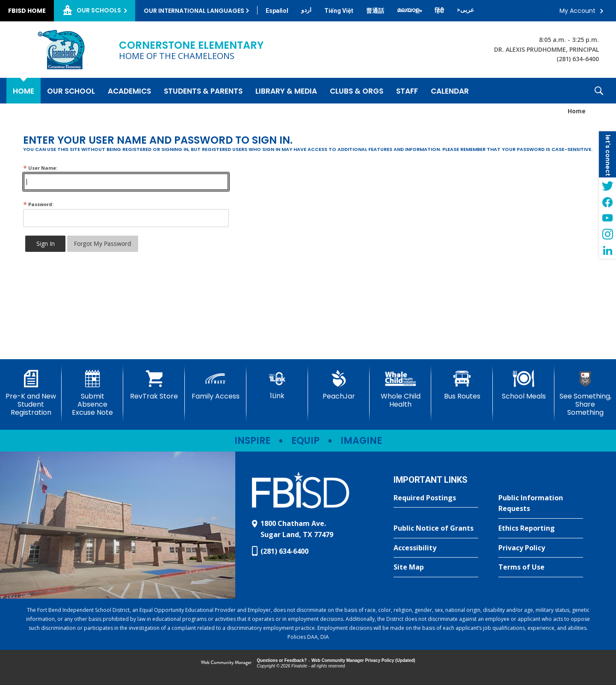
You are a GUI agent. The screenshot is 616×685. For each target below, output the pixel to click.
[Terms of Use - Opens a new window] (541, 567)
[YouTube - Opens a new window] (607, 218)
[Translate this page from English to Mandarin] (375, 11)
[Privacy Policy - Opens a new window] (541, 548)
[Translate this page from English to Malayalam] (409, 10)
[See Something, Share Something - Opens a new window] (585, 394)
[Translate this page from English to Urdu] (306, 10)
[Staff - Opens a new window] (407, 91)
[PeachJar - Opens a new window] (339, 385)
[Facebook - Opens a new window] (607, 202)
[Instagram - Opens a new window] (607, 234)
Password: (38, 204)
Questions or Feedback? (282, 660)
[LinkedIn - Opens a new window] (607, 251)
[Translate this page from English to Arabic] (465, 10)
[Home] (24, 91)
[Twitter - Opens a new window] (607, 186)
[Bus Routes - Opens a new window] (462, 385)
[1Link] (277, 385)
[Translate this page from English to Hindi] (439, 11)
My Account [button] (577, 11)
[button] (599, 91)
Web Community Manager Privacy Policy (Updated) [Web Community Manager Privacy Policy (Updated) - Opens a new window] (363, 660)
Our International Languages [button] (194, 11)
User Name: (40, 168)
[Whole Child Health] (400, 389)
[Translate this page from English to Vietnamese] (339, 11)
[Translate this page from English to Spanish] (277, 11)
